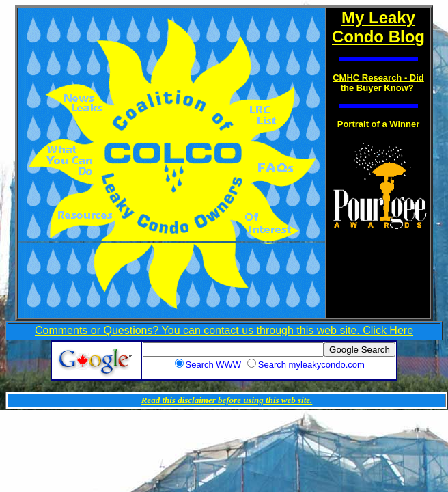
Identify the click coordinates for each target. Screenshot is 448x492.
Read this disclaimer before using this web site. (227, 400)
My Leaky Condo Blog (378, 27)
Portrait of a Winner (379, 124)
